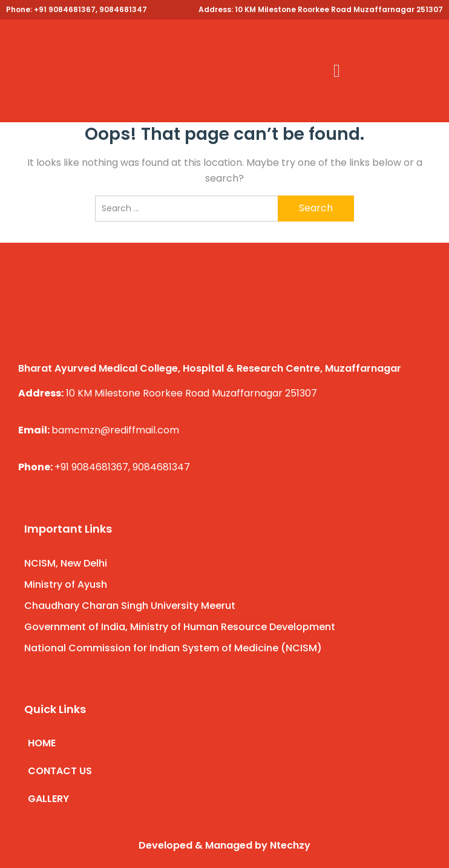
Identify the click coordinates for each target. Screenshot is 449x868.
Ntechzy (290, 845)
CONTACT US (60, 771)
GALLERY (48, 799)
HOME (42, 743)
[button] (337, 71)
